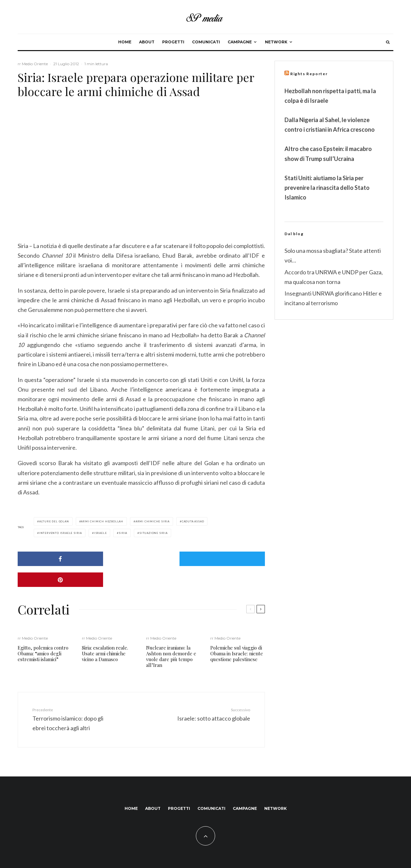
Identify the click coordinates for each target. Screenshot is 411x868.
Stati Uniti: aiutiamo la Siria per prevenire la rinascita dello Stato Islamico (327, 188)
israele (101, 533)
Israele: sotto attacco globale (211, 693)
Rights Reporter (309, 74)
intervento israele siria (61, 533)
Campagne (240, 42)
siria (123, 533)
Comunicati (206, 42)
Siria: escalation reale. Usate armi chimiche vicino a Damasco (105, 633)
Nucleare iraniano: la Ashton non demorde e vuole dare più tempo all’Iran (171, 635)
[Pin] (225, 559)
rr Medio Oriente (33, 64)
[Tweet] (141, 559)
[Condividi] (57, 559)
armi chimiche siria (153, 521)
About (147, 42)
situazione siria (153, 533)
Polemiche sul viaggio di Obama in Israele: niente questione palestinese (237, 633)
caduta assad (193, 521)
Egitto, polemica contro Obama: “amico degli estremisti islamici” (43, 633)
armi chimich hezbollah (102, 521)
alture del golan (54, 521)
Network (276, 42)
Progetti (173, 42)
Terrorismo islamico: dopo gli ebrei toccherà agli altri (72, 698)
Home (125, 42)
